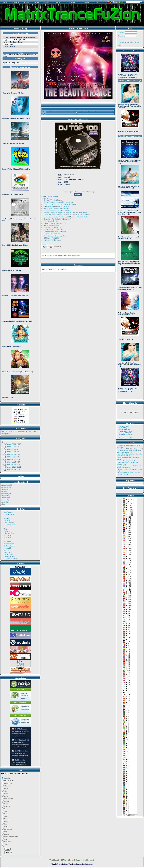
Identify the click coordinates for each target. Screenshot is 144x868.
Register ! (120, 45)
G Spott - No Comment (52, 234)
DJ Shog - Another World (52, 240)
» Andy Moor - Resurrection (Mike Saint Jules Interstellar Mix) (129, 455)
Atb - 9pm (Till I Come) (52, 221)
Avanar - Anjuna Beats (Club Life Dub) (57, 211)
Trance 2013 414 (13, 462)
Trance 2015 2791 (14, 467)
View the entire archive (126, 438)
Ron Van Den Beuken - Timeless (55, 232)
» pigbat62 (5, 491)
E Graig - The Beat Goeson (53, 200)
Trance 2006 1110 (14, 444)
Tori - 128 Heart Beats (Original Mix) (57, 206)
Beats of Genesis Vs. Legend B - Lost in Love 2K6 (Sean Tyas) (65, 213)
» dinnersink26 (6, 487)
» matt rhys (5, 502)
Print (43, 256)
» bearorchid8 (6, 496)
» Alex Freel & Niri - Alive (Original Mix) (130, 449)
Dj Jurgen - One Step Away (53, 227)
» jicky (3, 504)
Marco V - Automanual (52, 225)
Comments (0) (75, 256)
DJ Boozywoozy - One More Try (55, 223)
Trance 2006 (85, 119)
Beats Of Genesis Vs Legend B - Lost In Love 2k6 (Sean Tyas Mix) (67, 215)
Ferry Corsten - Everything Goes (55, 236)
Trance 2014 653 (13, 464)
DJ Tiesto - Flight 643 (51, 238)
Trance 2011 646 (13, 457)
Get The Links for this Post (50, 197)
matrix (8, 514)
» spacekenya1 (6, 494)
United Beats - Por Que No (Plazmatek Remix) (60, 204)
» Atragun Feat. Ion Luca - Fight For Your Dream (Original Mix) (130, 467)
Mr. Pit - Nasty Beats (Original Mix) (56, 208)
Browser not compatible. (20, 216)
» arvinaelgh (5, 500)
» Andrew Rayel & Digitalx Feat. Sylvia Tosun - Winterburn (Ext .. (129, 451)
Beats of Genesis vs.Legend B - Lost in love (59, 202)
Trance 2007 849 (13, 447)
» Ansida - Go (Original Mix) (126, 461)
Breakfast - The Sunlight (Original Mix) (57, 219)
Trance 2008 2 (12, 449)
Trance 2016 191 (13, 470)
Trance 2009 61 (13, 452)
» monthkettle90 (6, 489)
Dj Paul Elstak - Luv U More (54, 230)
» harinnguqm (6, 498)
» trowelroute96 (6, 485)
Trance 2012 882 (13, 459)
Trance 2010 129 (13, 454)
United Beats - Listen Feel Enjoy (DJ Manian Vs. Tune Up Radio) (66, 217)
